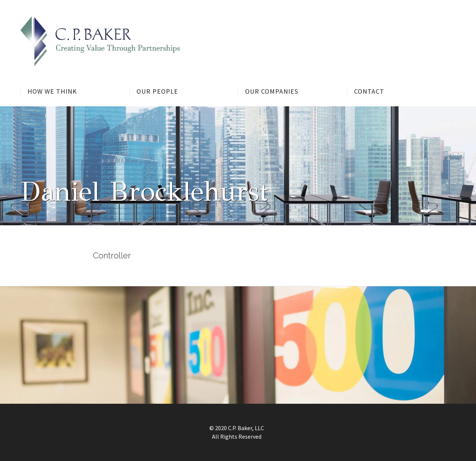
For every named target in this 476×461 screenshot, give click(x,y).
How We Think (52, 91)
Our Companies (272, 91)
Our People (157, 91)
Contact (369, 91)
